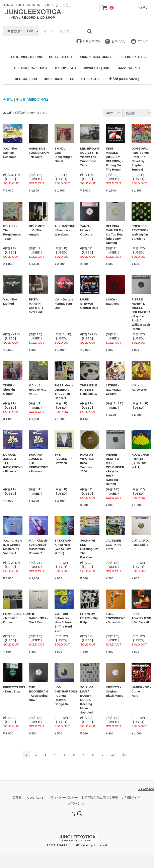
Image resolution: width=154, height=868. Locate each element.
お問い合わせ (77, 804)
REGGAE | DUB (26, 79)
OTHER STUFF (92, 79)
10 (113, 755)
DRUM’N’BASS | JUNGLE (97, 57)
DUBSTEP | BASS (134, 57)
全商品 (8, 100)
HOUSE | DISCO (60, 57)
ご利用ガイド (131, 798)
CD (72, 79)
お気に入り (115, 41)
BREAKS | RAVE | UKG (30, 68)
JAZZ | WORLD (129, 68)
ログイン (140, 41)
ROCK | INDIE (54, 79)
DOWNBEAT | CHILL (97, 68)
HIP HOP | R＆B (65, 68)
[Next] (125, 755)
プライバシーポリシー (63, 798)
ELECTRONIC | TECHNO (25, 57)
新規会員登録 (88, 41)
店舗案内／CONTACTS (28, 798)
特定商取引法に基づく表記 (100, 798)
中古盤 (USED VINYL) (124, 79)
